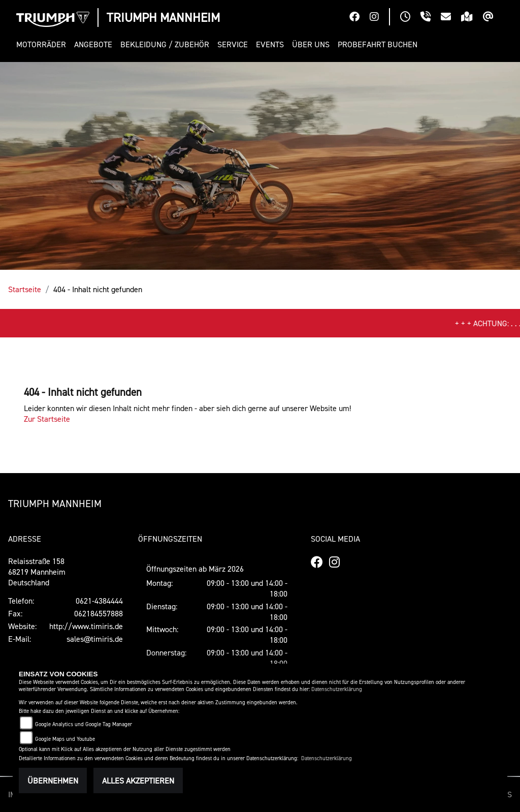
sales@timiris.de (95, 639)
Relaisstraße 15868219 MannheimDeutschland (37, 572)
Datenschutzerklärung (337, 689)
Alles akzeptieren (138, 780)
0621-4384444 (99, 601)
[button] (43, 44)
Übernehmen (53, 780)
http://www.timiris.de (86, 626)
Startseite (25, 289)
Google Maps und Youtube (65, 739)
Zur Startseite (47, 419)
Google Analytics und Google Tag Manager (84, 724)
